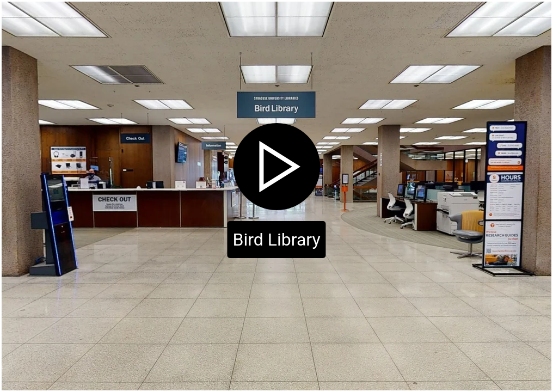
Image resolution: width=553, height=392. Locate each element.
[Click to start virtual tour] (276, 196)
